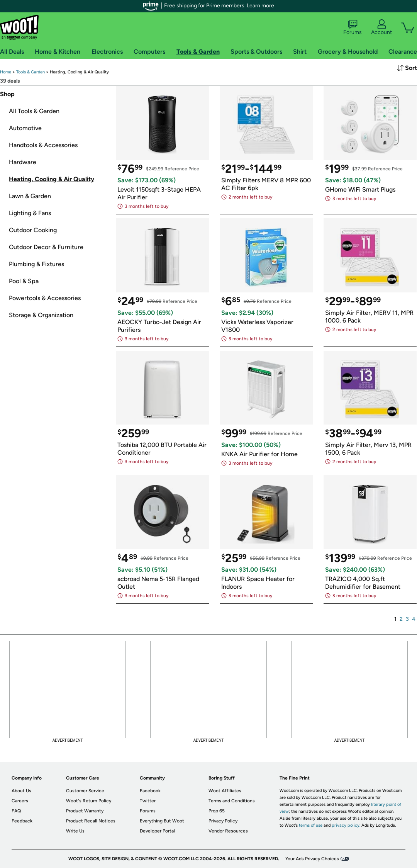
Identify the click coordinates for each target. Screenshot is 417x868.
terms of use (311, 825)
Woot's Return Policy (89, 801)
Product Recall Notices (91, 821)
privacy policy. (346, 825)
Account (381, 27)
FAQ (16, 811)
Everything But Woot (162, 821)
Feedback (22, 821)
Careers (20, 801)
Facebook (150, 791)
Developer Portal (157, 831)
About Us (21, 791)
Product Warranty (85, 811)
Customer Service (85, 791)
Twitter (148, 801)
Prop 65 (217, 811)
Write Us (75, 831)
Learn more (260, 6)
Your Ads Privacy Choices (312, 859)
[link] (6, 72)
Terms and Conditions (232, 801)
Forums (353, 27)
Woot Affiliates (225, 791)
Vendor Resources (228, 831)
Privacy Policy (223, 821)
